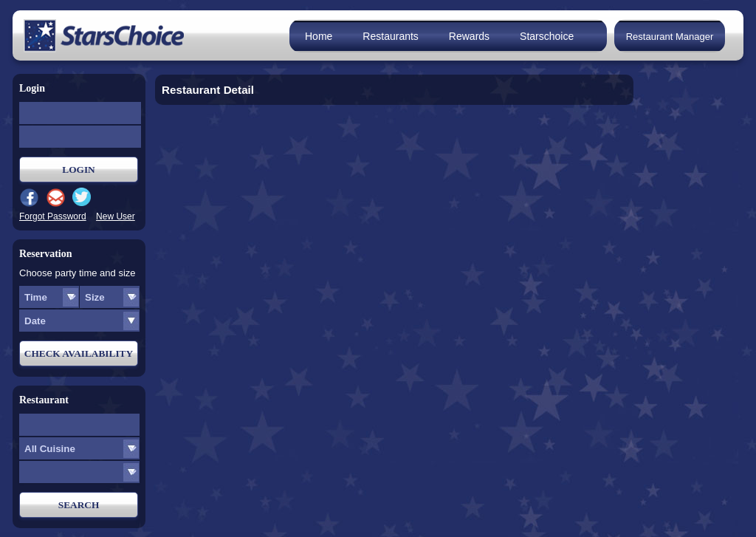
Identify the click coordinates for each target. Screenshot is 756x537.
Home (319, 36)
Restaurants (390, 36)
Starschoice (547, 36)
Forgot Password (53, 216)
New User (116, 216)
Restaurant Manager (670, 37)
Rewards (469, 36)
